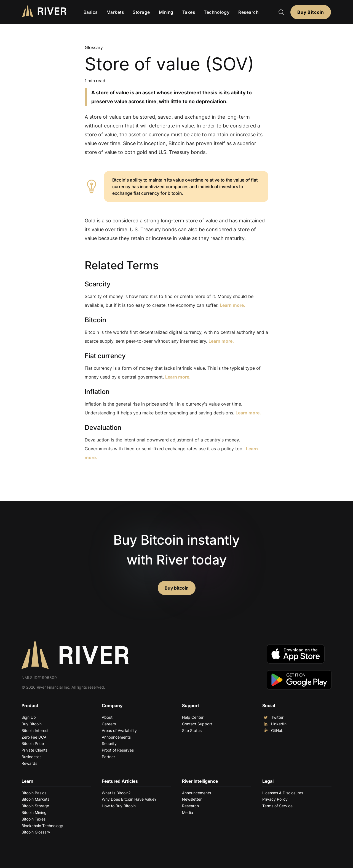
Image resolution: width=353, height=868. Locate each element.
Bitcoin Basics (34, 793)
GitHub (273, 731)
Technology (217, 12)
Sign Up (29, 717)
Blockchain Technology (42, 826)
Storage (141, 12)
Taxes (189, 12)
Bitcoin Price (33, 743)
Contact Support (197, 724)
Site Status (192, 730)
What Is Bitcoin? (116, 793)
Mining (166, 12)
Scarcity (98, 284)
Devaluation (103, 428)
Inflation (97, 392)
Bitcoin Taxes (34, 819)
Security (109, 743)
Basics (91, 12)
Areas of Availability (119, 730)
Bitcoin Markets (35, 799)
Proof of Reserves (118, 750)
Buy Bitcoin (311, 12)
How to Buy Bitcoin (119, 806)
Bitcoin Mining (34, 812)
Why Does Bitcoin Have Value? (129, 799)
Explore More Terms (115, 474)
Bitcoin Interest (35, 730)
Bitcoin (95, 320)
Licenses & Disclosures (283, 793)
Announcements (116, 737)
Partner (108, 757)
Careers (109, 724)
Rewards (29, 763)
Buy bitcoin (177, 588)
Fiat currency (105, 356)
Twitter (273, 717)
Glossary (94, 47)
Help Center (193, 717)
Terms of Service (277, 806)
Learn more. (232, 305)
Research (248, 12)
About (107, 717)
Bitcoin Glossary (36, 832)
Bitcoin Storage (35, 806)
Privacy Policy (275, 799)
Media (188, 812)
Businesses (31, 757)
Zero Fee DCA (34, 737)
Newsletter (192, 799)
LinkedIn (274, 724)
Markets (115, 12)
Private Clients (34, 750)
